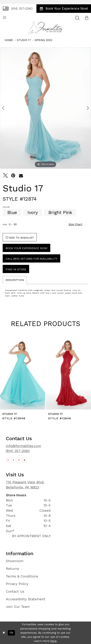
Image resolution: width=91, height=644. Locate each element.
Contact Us (15, 591)
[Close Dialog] (4, 633)
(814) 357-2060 (18, 451)
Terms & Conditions (22, 576)
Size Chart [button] (75, 224)
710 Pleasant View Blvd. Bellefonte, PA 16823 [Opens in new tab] (25, 485)
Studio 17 (24, 40)
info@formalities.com (23, 446)
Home (9, 40)
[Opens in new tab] (8, 460)
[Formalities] (46, 28)
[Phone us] (18, 9)
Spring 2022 (43, 40)
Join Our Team (18, 607)
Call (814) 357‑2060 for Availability (32, 259)
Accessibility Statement (26, 599)
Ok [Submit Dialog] (11, 633)
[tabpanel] (45, 108)
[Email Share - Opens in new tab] (21, 176)
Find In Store (16, 269)
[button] (87, 18)
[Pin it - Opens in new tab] (13, 176)
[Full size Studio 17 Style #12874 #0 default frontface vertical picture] (45, 108)
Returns (12, 569)
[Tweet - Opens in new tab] (6, 176)
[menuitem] (18, 9)
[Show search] (77, 18)
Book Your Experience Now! (27, 248)
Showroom (15, 561)
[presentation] (23, 373)
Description (15, 280)
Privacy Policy (17, 584)
